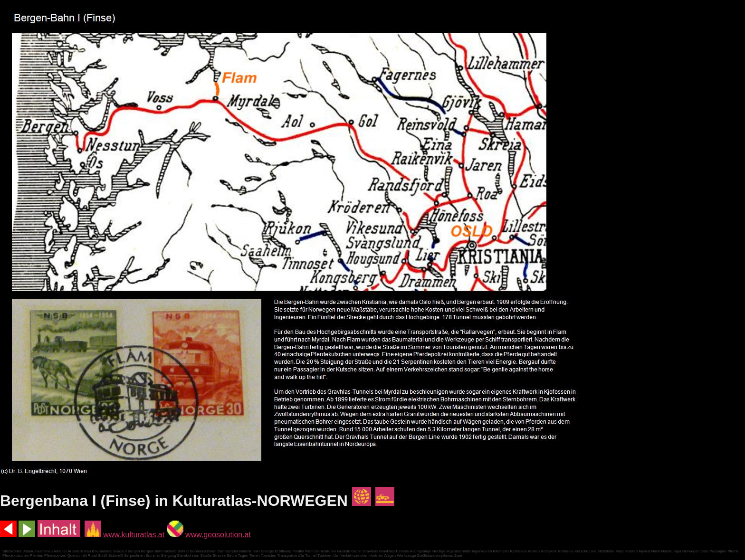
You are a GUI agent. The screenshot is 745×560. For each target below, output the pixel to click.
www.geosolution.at (209, 535)
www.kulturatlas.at (124, 535)
